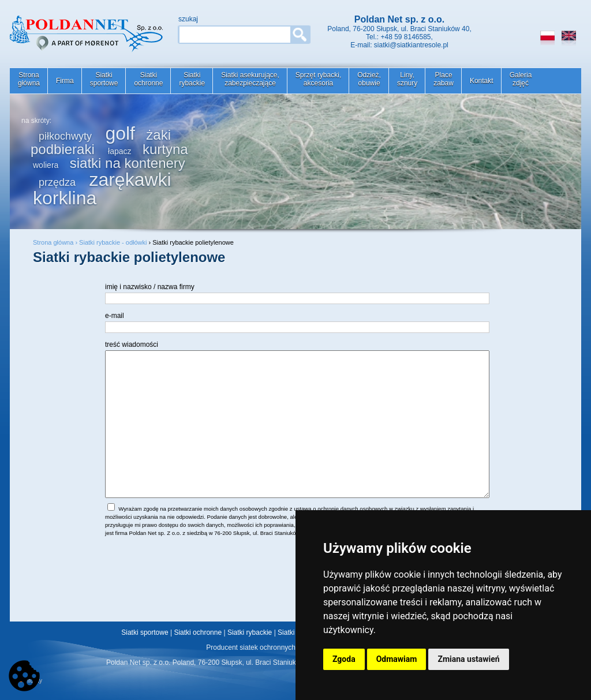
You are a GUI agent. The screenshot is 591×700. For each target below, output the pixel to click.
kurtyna (165, 149)
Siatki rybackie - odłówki (113, 242)
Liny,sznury (407, 79)
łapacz (119, 151)
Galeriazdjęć (521, 79)
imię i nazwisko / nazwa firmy (150, 287)
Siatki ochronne (198, 632)
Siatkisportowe (104, 79)
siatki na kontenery (128, 163)
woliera (46, 165)
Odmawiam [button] (397, 659)
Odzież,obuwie (369, 79)
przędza (57, 182)
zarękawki (130, 179)
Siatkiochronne (148, 79)
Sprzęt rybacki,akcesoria (318, 79)
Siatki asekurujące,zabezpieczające (250, 79)
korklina (65, 198)
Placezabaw (444, 79)
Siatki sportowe (145, 632)
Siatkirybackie (192, 79)
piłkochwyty (65, 136)
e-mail (115, 316)
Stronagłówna (29, 79)
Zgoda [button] (344, 659)
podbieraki (63, 149)
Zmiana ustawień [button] (468, 659)
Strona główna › (56, 242)
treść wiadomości (132, 345)
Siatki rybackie (250, 632)
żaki (158, 135)
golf (120, 133)
